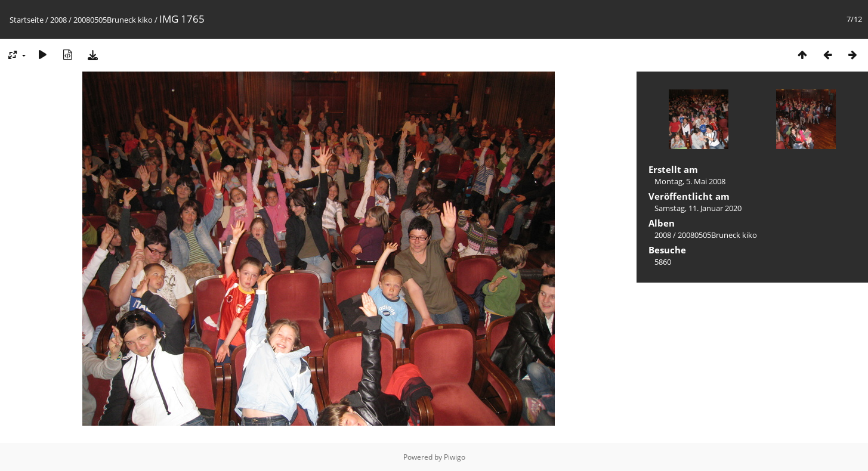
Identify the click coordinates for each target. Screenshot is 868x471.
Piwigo (455, 457)
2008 (58, 20)
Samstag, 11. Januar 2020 (698, 208)
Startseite (27, 20)
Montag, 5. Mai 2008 (690, 181)
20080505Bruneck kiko (113, 20)
